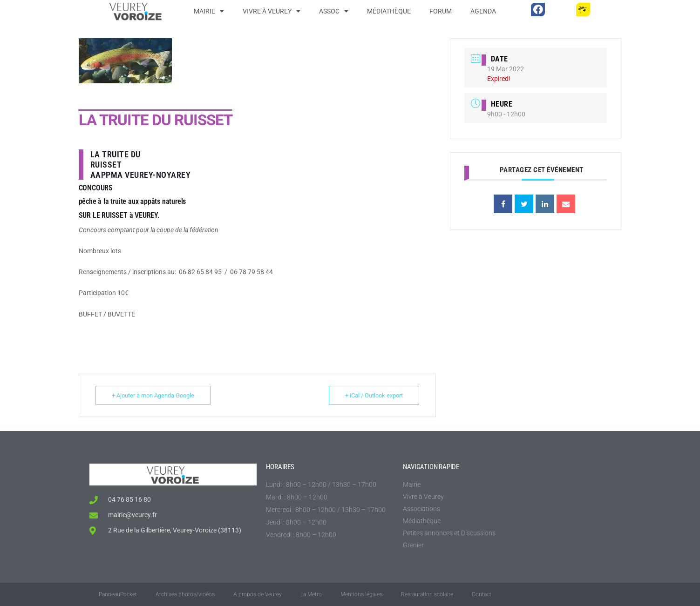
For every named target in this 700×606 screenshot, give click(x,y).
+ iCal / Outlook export (374, 395)
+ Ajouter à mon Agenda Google (153, 395)
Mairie (209, 11)
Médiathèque (389, 11)
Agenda (483, 11)
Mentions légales (361, 594)
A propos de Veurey (258, 594)
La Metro (311, 594)
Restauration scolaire (427, 594)
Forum (441, 11)
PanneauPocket (118, 594)
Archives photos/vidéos (185, 594)
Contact (482, 594)
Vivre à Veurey (272, 11)
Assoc (334, 11)
